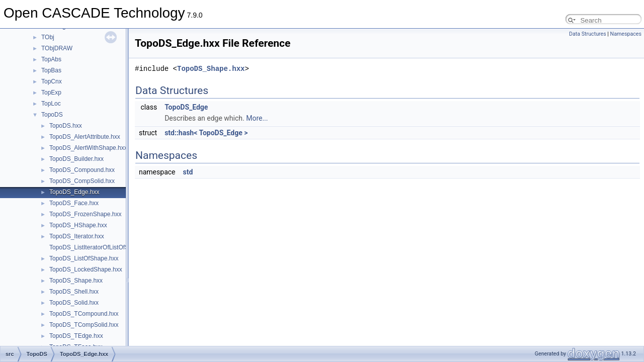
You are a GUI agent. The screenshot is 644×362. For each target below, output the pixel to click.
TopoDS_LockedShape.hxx (86, 269)
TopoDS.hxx (66, 126)
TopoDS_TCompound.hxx (84, 314)
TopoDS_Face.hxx (74, 203)
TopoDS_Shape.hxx (76, 281)
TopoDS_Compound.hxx (82, 170)
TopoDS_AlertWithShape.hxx (88, 148)
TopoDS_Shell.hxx (74, 292)
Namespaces (626, 34)
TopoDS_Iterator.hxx (77, 236)
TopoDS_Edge (186, 107)
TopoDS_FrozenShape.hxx (85, 214)
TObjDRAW (57, 48)
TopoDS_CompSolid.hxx (82, 181)
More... (257, 118)
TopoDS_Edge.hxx (74, 192)
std (188, 172)
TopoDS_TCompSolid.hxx (84, 325)
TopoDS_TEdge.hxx (76, 336)
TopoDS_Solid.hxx (74, 303)
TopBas (51, 70)
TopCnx (52, 81)
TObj (48, 37)
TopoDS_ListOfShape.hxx (84, 258)
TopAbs (51, 59)
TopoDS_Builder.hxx (76, 159)
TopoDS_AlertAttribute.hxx (85, 137)
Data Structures (588, 34)
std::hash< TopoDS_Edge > (206, 133)
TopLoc (51, 104)
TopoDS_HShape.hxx (78, 225)
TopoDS (52, 115)
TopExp (51, 93)
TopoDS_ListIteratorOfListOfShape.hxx (101, 247)
